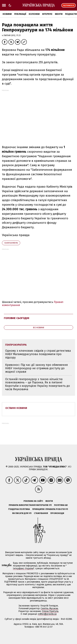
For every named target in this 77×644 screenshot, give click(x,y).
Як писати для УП (22, 513)
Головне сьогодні (17, 318)
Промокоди (57, 513)
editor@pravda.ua (47, 614)
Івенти (59, 14)
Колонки (34, 14)
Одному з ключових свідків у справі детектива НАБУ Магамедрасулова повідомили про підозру (38, 354)
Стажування (41, 513)
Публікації (20, 14)
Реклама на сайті (33, 501)
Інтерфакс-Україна (23, 568)
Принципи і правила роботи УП (50, 509)
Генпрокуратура (11, 243)
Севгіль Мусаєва (49, 608)
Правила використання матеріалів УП (30, 505)
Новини (7, 14)
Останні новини (16, 408)
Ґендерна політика (19, 509)
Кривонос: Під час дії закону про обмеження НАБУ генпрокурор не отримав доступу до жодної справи (36, 368)
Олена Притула (50, 611)
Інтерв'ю (47, 14)
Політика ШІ (61, 505)
